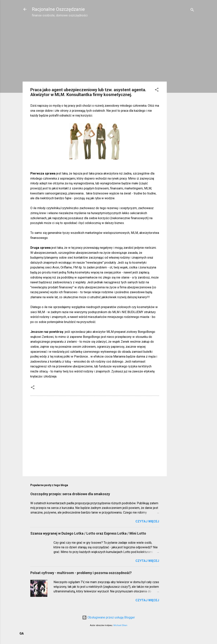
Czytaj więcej (147, 521)
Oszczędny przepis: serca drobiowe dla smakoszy (70, 494)
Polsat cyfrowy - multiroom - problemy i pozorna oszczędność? (81, 573)
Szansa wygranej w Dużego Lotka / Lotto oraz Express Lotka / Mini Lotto (88, 533)
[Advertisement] (182, 82)
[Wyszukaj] (192, 11)
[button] (157, 90)
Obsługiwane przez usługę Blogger (108, 617)
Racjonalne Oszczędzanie (58, 9)
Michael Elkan (120, 625)
